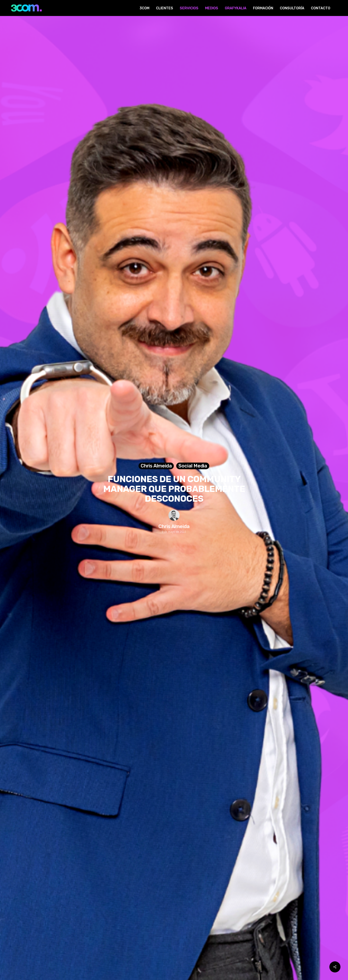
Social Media (193, 466)
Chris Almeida (156, 466)
